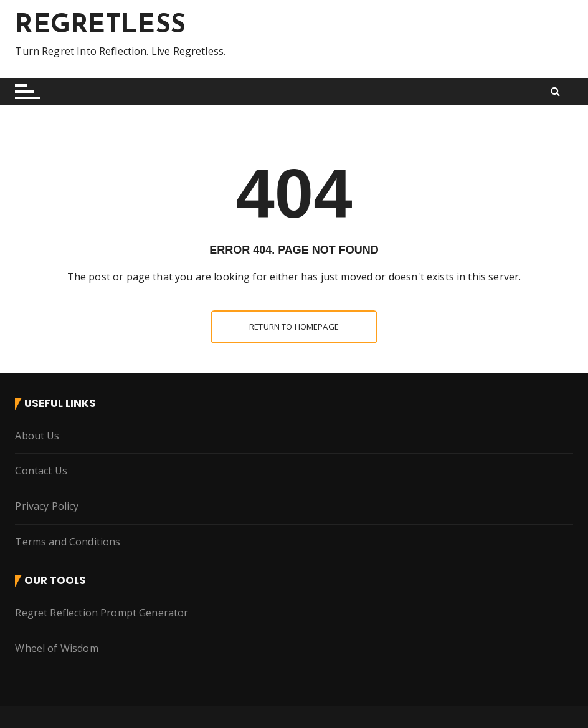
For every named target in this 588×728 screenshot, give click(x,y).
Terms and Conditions (68, 542)
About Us (37, 436)
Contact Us (41, 471)
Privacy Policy (47, 506)
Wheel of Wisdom (56, 648)
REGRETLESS (100, 26)
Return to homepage (294, 327)
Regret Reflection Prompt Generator (102, 613)
